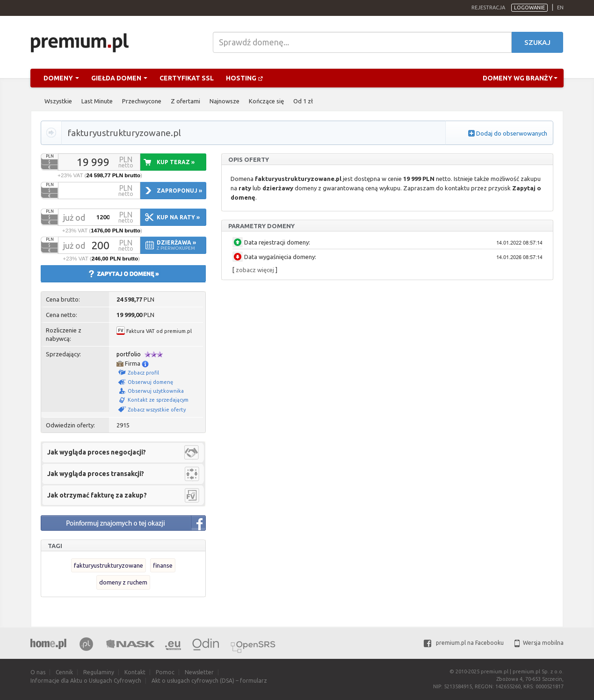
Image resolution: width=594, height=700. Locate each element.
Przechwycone (142, 101)
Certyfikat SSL (187, 78)
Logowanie (529, 7)
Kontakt (135, 672)
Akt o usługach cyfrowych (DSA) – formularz (209, 681)
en (560, 7)
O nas (38, 672)
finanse (163, 565)
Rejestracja (488, 7)
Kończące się (266, 101)
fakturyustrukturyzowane (109, 565)
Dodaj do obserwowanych (512, 133)
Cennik (64, 672)
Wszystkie (58, 101)
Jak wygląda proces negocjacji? (97, 452)
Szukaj (537, 42)
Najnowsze (225, 101)
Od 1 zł (303, 101)
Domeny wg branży (520, 78)
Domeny (61, 78)
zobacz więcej (255, 270)
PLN (50, 156)
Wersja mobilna (539, 643)
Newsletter (199, 672)
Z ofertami (185, 101)
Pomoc (165, 672)
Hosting (245, 78)
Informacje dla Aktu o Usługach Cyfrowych (86, 681)
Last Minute (97, 101)
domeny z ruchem (123, 582)
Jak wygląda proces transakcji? (96, 474)
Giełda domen (119, 78)
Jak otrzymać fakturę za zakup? (97, 495)
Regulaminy (99, 672)
